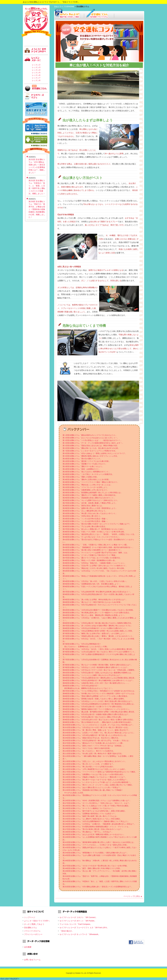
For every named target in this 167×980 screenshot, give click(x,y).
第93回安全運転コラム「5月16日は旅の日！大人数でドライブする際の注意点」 (93, 707)
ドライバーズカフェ (32, 931)
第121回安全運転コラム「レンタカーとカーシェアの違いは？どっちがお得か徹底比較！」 (97, 782)
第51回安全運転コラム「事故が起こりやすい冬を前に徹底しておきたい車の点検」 (94, 568)
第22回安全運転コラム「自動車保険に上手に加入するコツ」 (86, 490)
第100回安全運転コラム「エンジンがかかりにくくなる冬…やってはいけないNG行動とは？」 (98, 725)
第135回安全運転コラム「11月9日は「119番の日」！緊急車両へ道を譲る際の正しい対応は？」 (99, 824)
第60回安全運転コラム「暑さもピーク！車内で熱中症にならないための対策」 (92, 602)
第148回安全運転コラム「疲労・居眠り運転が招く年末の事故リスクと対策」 (92, 868)
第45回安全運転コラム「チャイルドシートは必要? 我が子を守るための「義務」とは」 (96, 553)
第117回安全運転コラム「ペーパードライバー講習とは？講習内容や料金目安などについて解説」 (100, 772)
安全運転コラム (31, 928)
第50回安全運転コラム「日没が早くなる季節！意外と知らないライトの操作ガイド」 (95, 566)
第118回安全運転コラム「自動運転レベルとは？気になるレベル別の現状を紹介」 (94, 774)
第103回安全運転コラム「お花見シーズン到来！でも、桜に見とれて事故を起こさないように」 (99, 733)
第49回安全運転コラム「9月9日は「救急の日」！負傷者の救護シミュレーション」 (94, 563)
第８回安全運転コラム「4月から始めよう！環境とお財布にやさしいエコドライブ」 (94, 453)
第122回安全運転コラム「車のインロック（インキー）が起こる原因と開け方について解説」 (98, 785)
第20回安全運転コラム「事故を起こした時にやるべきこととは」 (87, 485)
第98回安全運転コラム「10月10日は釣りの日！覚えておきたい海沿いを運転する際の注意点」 (99, 720)
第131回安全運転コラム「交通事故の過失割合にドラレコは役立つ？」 (90, 814)
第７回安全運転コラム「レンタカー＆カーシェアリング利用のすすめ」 (90, 451)
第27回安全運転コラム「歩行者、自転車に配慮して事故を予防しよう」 (90, 503)
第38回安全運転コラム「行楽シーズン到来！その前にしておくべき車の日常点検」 (94, 532)
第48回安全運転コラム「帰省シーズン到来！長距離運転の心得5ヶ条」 (90, 560)
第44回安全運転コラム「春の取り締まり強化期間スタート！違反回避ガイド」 (92, 550)
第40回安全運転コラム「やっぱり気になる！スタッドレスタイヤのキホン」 (92, 537)
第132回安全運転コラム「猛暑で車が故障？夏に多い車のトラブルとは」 (90, 816)
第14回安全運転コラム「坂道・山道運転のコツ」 (81, 469)
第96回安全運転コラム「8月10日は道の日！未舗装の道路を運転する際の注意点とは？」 (96, 714)
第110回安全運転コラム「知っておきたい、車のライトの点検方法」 (89, 751)
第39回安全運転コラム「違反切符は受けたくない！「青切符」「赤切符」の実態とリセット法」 (99, 534)
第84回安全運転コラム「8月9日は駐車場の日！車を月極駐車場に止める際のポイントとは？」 (98, 680)
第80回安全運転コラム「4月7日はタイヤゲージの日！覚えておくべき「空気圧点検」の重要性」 (99, 670)
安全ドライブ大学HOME (64, 7)
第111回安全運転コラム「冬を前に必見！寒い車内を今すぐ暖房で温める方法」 (93, 754)
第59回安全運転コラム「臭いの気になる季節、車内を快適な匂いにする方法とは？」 (95, 600)
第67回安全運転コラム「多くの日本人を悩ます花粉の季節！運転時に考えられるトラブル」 (97, 626)
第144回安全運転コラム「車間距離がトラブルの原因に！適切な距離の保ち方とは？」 (95, 853)
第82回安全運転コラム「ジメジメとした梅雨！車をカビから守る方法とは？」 (92, 675)
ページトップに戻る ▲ (133, 896)
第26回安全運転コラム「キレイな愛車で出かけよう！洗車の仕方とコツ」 (91, 500)
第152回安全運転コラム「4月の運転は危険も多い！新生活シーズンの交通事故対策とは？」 (98, 887)
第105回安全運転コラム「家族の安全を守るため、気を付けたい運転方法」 (91, 738)
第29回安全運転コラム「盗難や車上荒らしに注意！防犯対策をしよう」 (90, 508)
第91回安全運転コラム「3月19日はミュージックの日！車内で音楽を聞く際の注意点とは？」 (98, 701)
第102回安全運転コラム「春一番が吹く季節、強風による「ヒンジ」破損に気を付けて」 (96, 730)
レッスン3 (36, 67)
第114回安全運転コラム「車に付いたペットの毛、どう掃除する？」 (89, 764)
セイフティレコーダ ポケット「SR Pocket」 (78, 921)
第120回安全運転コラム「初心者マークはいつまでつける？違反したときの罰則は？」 (95, 780)
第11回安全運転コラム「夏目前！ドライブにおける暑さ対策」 (86, 461)
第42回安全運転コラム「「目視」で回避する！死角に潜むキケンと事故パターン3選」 (95, 545)
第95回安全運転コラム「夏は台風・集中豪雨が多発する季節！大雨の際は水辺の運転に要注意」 (99, 712)
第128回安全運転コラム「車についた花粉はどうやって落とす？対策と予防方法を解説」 (96, 806)
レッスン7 (36, 78)
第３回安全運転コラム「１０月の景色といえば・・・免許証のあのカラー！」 (92, 440)
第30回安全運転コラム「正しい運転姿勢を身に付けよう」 (85, 511)
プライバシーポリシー (33, 934)
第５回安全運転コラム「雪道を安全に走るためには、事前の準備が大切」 (91, 446)
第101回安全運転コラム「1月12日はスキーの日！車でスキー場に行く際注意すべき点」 (96, 727)
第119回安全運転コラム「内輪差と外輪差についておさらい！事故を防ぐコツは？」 (95, 777)
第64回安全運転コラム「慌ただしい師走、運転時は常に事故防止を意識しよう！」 (94, 615)
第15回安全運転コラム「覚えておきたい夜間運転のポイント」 (86, 472)
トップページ (30, 917)
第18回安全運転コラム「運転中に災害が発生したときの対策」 (86, 479)
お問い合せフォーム (32, 960)
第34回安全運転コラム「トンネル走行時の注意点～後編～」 (86, 521)
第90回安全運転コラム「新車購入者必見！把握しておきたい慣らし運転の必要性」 (94, 699)
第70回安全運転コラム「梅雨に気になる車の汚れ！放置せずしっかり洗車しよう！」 (95, 633)
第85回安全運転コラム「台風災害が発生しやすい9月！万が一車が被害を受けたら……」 (96, 683)
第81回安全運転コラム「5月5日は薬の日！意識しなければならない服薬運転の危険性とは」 (98, 673)
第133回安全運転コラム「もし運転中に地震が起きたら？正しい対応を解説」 (92, 819)
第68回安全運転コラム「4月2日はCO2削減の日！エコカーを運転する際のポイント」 (95, 628)
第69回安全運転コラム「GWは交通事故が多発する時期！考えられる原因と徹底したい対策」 (98, 631)
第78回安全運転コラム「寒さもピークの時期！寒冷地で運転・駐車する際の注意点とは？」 (97, 665)
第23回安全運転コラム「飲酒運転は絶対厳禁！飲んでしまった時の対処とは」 (92, 493)
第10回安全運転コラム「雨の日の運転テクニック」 (82, 459)
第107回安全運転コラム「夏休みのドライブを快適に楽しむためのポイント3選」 (93, 743)
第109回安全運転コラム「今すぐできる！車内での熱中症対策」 (87, 748)
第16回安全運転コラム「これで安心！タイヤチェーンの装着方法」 (88, 474)
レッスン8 (36, 80)
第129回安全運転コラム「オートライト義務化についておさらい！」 (89, 808)
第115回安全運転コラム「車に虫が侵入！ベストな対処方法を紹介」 (89, 767)
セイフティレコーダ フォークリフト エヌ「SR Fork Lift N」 (84, 928)
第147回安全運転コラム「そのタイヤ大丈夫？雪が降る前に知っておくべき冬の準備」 (95, 866)
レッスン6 (36, 75)
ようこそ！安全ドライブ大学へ (37, 921)
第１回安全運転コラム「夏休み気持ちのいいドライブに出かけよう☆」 (90, 435)
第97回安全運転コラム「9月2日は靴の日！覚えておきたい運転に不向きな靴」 (93, 717)
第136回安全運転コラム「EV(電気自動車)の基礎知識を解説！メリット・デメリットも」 (96, 827)
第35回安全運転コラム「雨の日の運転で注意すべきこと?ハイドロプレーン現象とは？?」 (97, 524)
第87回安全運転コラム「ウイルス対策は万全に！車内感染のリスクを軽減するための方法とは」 (99, 691)
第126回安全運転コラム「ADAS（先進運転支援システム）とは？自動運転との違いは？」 (97, 801)
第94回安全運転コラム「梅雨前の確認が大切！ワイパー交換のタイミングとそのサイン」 (97, 709)
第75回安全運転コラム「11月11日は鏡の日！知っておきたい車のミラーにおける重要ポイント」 (99, 652)
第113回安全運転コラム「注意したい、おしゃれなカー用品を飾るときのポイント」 (95, 761)
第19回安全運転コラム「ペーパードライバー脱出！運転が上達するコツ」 (91, 482)
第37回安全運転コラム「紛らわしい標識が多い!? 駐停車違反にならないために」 (94, 529)
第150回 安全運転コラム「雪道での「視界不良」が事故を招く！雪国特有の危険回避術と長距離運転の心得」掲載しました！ (37, 209)
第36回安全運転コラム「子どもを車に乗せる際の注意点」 (85, 526)
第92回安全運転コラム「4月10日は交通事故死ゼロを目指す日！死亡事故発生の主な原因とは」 (99, 704)
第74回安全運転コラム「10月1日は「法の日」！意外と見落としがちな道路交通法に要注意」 (98, 649)
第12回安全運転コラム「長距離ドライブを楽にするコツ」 (85, 464)
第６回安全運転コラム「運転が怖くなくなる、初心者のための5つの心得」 (91, 448)
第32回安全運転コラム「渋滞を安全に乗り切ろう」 (82, 516)
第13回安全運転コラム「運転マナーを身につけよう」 (83, 466)
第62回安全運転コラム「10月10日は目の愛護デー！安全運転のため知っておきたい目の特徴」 (99, 610)
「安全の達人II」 (66, 931)
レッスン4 (36, 70)
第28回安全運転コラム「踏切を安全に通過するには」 (83, 506)
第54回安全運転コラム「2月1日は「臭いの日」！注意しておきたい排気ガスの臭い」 (95, 581)
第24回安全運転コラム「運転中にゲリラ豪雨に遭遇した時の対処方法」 (90, 495)
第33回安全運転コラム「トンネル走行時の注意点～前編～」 (86, 519)
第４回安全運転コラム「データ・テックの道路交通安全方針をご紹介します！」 (93, 443)
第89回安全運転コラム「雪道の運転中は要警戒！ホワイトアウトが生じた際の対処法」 (96, 696)
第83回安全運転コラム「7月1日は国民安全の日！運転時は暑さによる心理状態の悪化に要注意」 (99, 678)
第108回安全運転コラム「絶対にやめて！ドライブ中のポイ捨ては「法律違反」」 (94, 746)
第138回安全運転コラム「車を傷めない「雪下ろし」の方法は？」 (88, 832)
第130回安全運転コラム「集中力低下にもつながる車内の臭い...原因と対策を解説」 (94, 811)
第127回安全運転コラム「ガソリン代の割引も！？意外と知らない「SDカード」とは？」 (97, 803)
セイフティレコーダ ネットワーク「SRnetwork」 (80, 934)
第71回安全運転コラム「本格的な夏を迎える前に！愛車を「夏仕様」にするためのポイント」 (98, 636)
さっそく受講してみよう (34, 924)
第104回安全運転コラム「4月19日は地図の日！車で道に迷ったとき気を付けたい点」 (95, 735)
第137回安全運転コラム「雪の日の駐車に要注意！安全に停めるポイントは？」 (93, 829)
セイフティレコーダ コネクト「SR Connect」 (78, 917)
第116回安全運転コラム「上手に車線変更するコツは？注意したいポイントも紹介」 (95, 769)
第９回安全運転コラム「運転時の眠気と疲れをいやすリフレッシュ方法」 (91, 456)
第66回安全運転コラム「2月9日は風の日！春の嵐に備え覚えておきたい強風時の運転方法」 (98, 623)
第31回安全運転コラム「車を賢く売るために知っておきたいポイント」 (90, 513)
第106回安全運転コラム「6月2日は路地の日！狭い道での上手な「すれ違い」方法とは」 (96, 740)
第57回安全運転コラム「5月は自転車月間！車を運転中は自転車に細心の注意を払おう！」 (97, 592)
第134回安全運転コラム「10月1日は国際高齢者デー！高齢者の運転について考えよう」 (96, 821)
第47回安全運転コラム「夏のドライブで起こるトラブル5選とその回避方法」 (92, 558)
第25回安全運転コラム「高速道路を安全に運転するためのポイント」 (89, 498)
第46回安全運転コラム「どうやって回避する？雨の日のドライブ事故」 (90, 555)
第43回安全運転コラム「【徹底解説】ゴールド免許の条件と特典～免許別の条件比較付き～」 (98, 547)
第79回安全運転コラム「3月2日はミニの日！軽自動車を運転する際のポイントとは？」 (96, 667)
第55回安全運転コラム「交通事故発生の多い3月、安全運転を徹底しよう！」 (92, 584)
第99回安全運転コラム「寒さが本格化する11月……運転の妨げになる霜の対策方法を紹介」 (98, 722)
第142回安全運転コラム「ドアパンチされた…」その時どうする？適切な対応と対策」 (95, 845)
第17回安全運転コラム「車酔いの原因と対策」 (80, 477)
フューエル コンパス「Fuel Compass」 (76, 924)
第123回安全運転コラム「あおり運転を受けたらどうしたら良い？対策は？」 (92, 787)
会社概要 (28, 947)
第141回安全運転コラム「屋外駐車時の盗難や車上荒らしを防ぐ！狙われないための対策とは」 (99, 842)
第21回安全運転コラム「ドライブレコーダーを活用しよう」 (86, 487)
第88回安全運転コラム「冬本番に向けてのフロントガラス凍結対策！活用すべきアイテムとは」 (99, 694)
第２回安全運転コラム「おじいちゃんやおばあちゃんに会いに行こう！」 (91, 438)
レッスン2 (36, 65)
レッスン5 (36, 73)
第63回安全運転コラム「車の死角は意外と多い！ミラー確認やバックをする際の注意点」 (97, 613)
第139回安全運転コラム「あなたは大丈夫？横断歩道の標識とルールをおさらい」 (94, 834)
